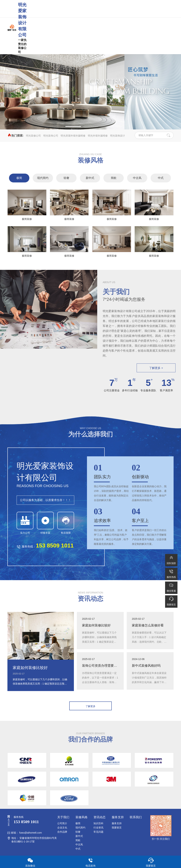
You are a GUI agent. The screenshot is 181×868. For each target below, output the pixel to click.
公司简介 (62, 823)
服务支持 (117, 823)
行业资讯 (98, 828)
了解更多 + (156, 368)
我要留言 (117, 828)
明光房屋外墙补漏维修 (73, 136)
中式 (161, 178)
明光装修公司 (33, 136)
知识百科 (98, 823)
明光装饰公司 (51, 136)
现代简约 (43, 178)
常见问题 (98, 832)
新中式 (90, 178)
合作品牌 (62, 832)
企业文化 (62, 828)
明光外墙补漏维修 (98, 136)
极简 (19, 178)
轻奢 (66, 178)
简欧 (114, 178)
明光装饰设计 (118, 136)
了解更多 (90, 706)
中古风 (137, 178)
